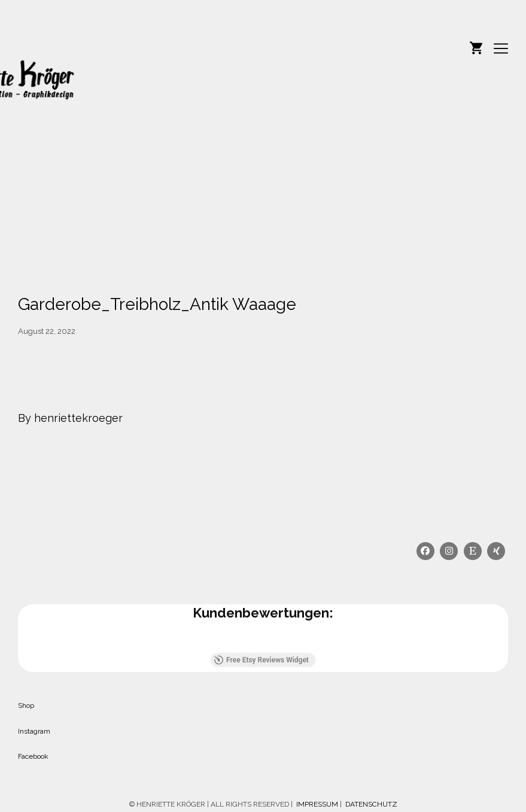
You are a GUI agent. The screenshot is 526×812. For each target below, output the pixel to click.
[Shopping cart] (476, 47)
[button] (18, 641)
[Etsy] (473, 551)
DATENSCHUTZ (371, 804)
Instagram (34, 731)
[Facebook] (425, 551)
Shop (26, 705)
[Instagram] (449, 551)
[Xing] (497, 551)
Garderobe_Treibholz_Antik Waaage (157, 304)
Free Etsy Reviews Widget (261, 660)
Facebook (33, 756)
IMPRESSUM (316, 804)
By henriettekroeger (70, 418)
